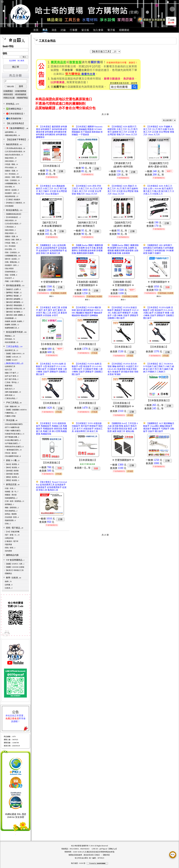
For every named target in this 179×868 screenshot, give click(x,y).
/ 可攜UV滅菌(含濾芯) (12, 431)
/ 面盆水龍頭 (10, 233)
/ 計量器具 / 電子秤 (11, 541)
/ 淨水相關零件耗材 (12, 456)
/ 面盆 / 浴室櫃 (11, 275)
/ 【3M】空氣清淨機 (12, 532)
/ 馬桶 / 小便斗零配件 (14, 281)
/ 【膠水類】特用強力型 (15, 309)
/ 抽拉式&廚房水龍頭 (14, 155)
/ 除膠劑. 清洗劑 (12, 325)
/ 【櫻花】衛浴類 (12, 480)
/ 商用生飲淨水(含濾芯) (14, 447)
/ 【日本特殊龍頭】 (12, 217)
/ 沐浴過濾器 (9, 206)
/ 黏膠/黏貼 (8, 386)
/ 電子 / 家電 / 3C (12, 535)
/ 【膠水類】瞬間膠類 (14, 302)
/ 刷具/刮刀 (9, 389)
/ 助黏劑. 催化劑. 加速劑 (14, 321)
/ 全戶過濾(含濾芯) (12, 443)
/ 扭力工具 (8, 370)
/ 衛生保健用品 (11, 511)
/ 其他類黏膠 (10, 318)
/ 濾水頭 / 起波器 (12, 190)
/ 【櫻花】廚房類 (12, 477)
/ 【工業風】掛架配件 (12, 200)
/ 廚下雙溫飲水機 (12, 437)
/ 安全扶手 (9, 278)
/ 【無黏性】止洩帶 (12, 289)
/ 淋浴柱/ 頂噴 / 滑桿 (13, 240)
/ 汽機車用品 (10, 413)
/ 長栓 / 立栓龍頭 (12, 180)
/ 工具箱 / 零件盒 (12, 382)
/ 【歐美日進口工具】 (14, 363)
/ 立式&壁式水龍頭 (13, 224)
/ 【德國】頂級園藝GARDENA (16, 410)
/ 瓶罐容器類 (10, 520)
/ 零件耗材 (10, 339)
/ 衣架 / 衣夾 (10, 488)
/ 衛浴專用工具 (11, 350)
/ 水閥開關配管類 (12, 184)
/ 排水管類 (10, 187)
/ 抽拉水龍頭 (10, 230)
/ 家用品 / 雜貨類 (10, 514)
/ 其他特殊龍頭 (11, 272)
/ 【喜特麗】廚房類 (11, 471)
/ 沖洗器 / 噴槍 (11, 164)
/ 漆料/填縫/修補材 (13, 392)
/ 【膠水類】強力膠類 (13, 312)
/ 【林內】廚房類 (12, 464)
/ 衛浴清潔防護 (11, 342)
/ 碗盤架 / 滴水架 (10, 495)
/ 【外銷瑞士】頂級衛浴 (15, 203)
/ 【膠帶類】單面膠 (13, 293)
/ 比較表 (8, 588)
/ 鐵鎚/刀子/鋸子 (11, 373)
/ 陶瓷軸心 (10, 336)
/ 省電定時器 (9, 538)
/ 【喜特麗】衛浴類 (11, 474)
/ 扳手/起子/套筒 (11, 376)
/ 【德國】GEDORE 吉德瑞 (14, 567)
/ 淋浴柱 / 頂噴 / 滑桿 (13, 177)
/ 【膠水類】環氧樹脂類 (14, 305)
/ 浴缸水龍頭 (9, 268)
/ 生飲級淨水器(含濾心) (14, 434)
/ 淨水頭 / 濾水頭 (10, 453)
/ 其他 (7, 524)
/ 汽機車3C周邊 (10, 416)
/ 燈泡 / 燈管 (10, 548)
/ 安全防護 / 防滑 (12, 517)
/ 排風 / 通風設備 (12, 262)
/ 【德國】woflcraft (13, 357)
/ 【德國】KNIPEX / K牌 (14, 564)
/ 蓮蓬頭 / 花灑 (11, 171)
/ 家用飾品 (9, 504)
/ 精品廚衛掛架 (11, 196)
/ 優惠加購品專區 (12, 135)
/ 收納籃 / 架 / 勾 (11, 492)
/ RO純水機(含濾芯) (13, 440)
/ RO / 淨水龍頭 (11, 174)
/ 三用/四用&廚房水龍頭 (15, 148)
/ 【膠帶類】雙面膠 (13, 296)
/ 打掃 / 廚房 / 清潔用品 (14, 501)
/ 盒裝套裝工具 (10, 366)
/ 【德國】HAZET (11, 360)
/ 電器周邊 (8, 545)
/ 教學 (8, 582)
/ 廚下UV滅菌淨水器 (12, 427)
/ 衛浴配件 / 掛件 (12, 193)
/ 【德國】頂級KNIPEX (14, 354)
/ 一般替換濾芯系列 (13, 450)
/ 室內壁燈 (8, 551)
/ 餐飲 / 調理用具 (12, 508)
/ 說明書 (8, 585)
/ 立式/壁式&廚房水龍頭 (15, 152)
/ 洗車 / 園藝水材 (12, 406)
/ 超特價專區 (10, 132)
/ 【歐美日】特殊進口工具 (14, 570)
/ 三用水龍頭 (10, 227)
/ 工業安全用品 (11, 398)
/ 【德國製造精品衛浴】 (13, 214)
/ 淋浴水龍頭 (10, 161)
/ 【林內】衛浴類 (12, 467)
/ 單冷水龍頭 (10, 168)
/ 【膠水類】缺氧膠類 (13, 299)
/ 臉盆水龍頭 (10, 158)
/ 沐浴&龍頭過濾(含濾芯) (14, 424)
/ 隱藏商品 (8, 573)
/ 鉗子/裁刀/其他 (11, 379)
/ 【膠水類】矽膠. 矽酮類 (15, 315)
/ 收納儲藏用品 (11, 498)
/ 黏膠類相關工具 (12, 328)
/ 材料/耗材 (9, 395)
